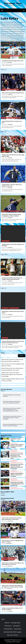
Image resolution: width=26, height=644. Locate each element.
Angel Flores (9, 543)
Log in (3, 619)
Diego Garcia (11, 521)
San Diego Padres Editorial (15, 118)
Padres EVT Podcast (12, 635)
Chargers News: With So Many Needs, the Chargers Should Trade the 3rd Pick (12, 279)
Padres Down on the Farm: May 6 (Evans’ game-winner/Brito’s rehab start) (12, 360)
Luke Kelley (10, 62)
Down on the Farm (14, 450)
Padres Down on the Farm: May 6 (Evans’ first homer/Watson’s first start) (12, 369)
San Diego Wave (8, 629)
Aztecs (3, 56)
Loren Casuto (10, 611)
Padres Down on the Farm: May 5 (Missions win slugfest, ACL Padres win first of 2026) (12, 374)
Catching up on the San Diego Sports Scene (13, 61)
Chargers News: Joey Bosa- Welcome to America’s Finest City (12, 185)
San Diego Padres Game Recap (16, 472)
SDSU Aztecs (8, 626)
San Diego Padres (5, 57)
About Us (7, 623)
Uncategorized (5, 338)
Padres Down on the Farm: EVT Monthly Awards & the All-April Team (17, 484)
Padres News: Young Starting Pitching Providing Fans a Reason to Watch (11, 215)
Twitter (3, 495)
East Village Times (13, 3)
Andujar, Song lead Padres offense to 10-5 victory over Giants (13, 380)
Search (3, 353)
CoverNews (9, 642)
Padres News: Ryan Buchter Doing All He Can (13, 93)
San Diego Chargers (18, 56)
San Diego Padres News (14, 89)
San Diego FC (17, 626)
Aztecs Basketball (9, 56)
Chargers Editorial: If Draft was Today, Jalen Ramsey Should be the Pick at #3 (13, 342)
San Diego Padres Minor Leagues (17, 452)
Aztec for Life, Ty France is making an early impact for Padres (13, 365)
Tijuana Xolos (18, 629)
